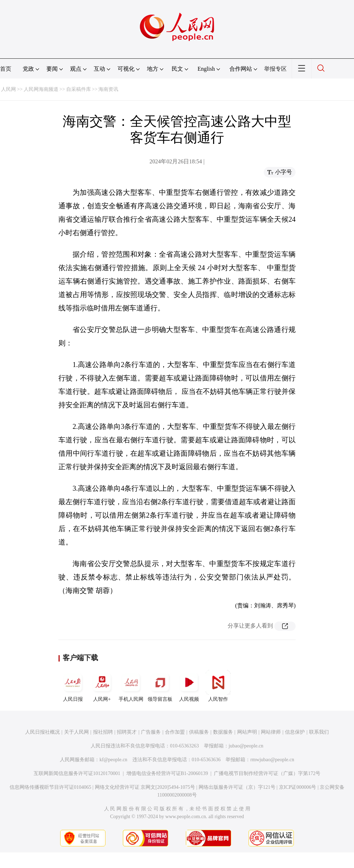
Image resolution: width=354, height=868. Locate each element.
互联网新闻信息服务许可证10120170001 (77, 773)
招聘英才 (127, 732)
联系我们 (319, 732)
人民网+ (102, 686)
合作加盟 (175, 732)
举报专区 (275, 69)
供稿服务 (199, 732)
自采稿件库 (79, 89)
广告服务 (151, 732)
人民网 (8, 89)
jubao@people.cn (246, 746)
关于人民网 (76, 732)
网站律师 (271, 732)
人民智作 (218, 686)
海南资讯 (108, 89)
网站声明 (247, 732)
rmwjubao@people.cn (272, 760)
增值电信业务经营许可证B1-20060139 (167, 773)
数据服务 (223, 732)
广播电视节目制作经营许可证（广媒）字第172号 (267, 773)
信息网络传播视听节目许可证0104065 (50, 787)
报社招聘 (103, 732)
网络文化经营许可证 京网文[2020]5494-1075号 (145, 787)
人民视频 (189, 686)
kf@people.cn (113, 760)
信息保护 (295, 732)
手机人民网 (131, 686)
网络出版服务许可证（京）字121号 (237, 787)
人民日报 (73, 686)
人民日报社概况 (42, 732)
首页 (6, 69)
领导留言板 (160, 686)
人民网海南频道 (41, 89)
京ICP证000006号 (298, 787)
